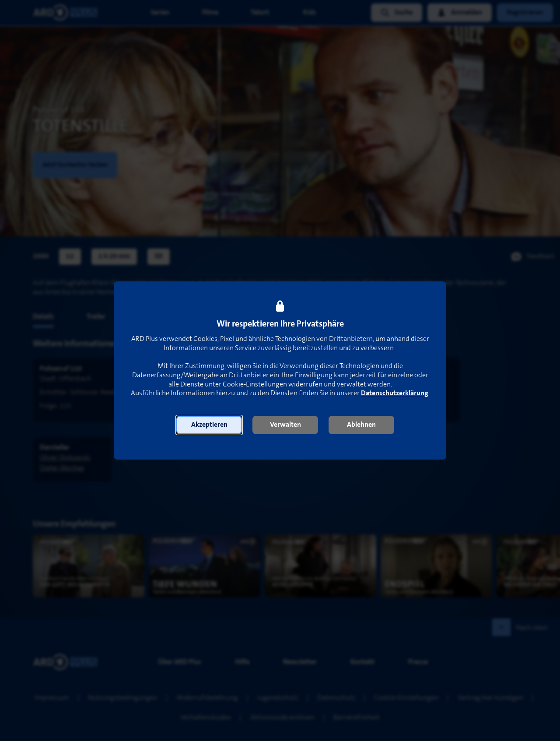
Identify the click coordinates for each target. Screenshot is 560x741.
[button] (209, 425)
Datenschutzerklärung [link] (395, 393)
